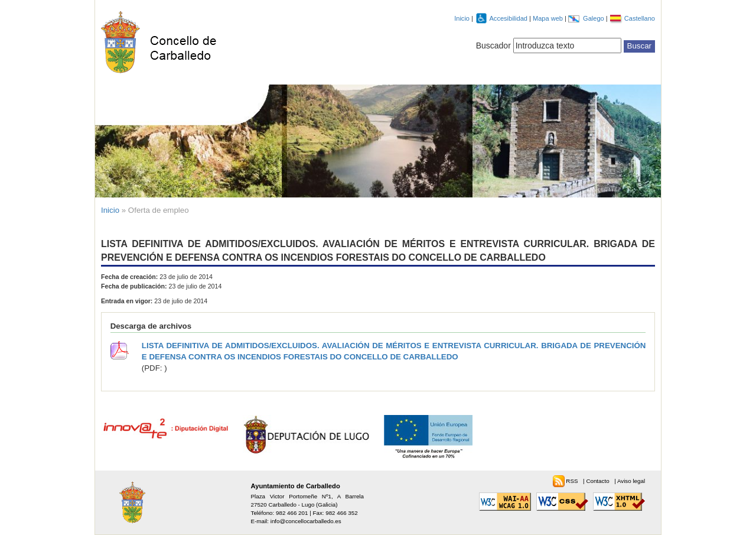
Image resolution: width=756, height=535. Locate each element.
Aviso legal (631, 481)
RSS (573, 481)
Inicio (462, 18)
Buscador (493, 46)
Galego (594, 18)
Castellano (640, 18)
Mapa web (549, 18)
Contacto (598, 481)
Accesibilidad (509, 18)
